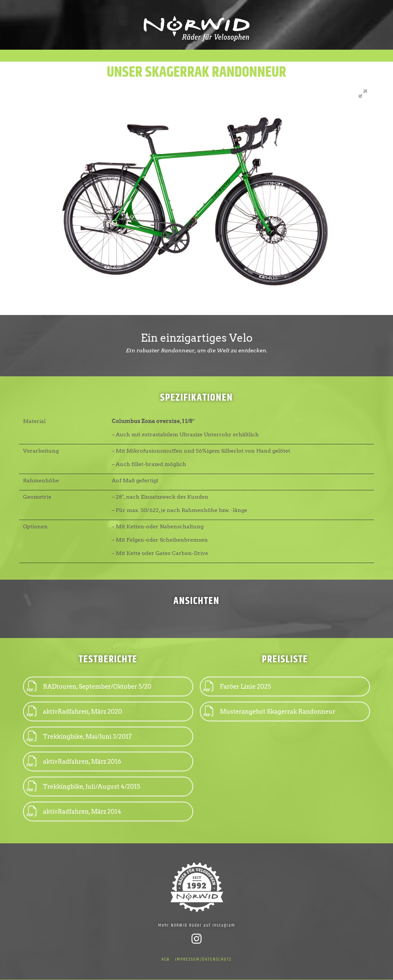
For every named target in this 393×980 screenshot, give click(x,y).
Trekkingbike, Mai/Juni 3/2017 (79, 736)
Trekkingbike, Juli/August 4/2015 (84, 786)
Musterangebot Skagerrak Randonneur (270, 711)
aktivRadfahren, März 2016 (74, 761)
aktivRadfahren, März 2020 (75, 711)
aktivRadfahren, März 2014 (74, 811)
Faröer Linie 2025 (237, 686)
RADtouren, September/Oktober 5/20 (89, 686)
